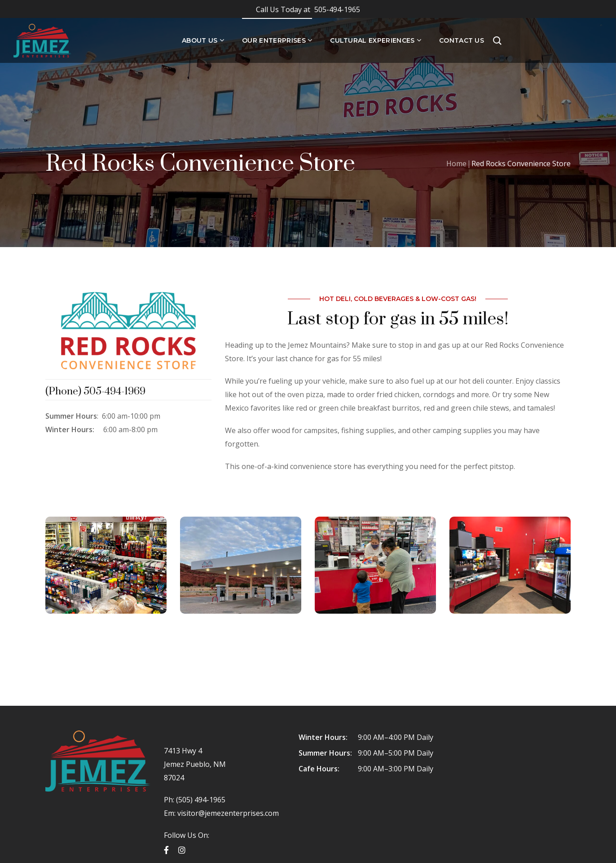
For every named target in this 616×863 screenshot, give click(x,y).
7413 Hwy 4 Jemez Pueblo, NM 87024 (195, 764)
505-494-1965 (308, 9)
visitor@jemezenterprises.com (228, 813)
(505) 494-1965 (200, 800)
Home (456, 164)
